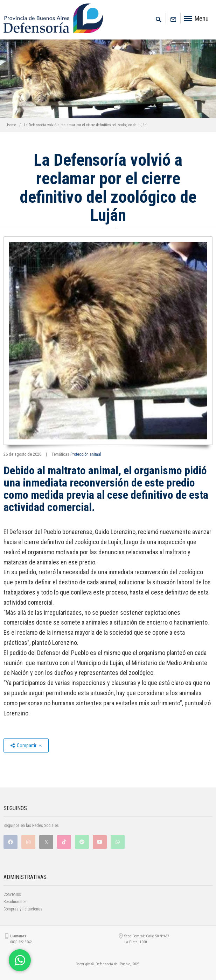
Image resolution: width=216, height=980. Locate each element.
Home (12, 125)
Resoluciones (15, 902)
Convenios (12, 894)
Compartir (26, 745)
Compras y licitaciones (23, 909)
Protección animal (86, 454)
